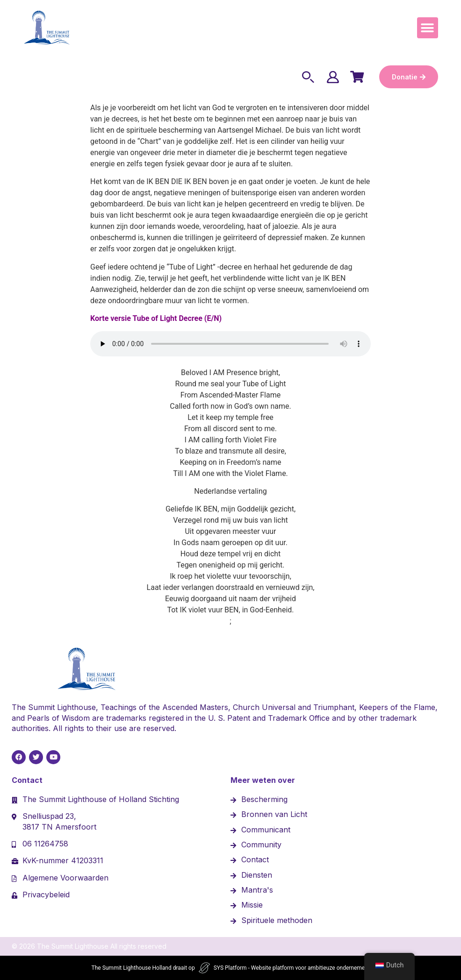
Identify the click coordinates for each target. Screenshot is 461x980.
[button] (428, 28)
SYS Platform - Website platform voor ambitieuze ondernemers (292, 968)
